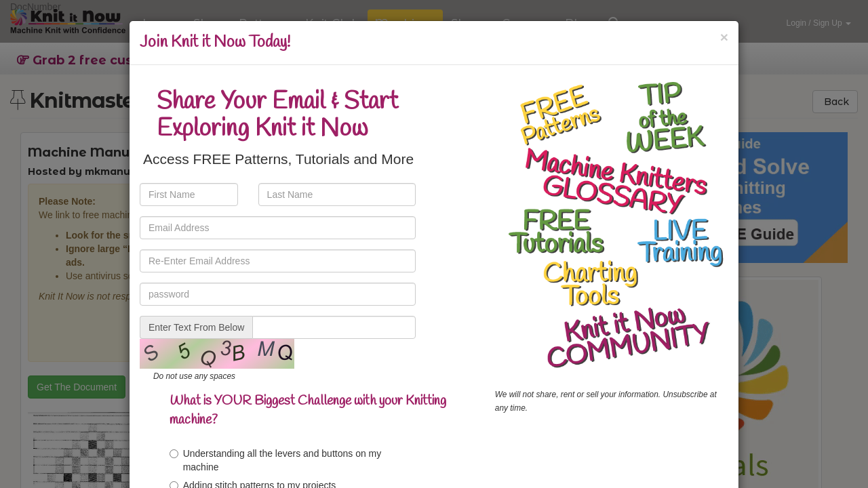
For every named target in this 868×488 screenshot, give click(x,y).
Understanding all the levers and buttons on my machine (276, 460)
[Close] (724, 37)
